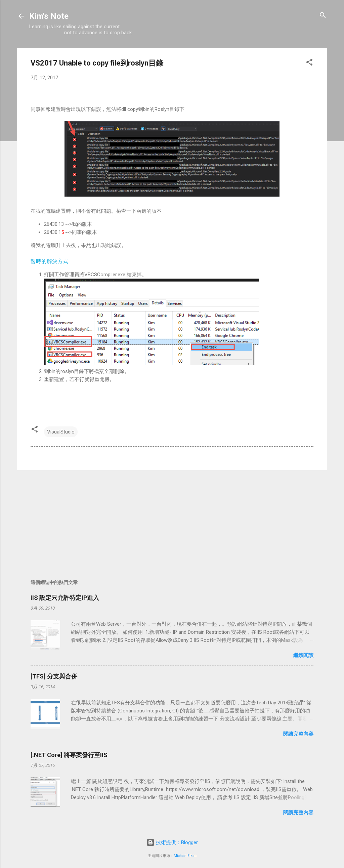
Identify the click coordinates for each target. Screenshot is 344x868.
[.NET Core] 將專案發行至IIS (69, 755)
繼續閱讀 (303, 655)
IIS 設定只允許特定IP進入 (65, 598)
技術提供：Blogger (172, 842)
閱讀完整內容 (298, 734)
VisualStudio (61, 432)
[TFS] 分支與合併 (54, 676)
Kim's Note (49, 16)
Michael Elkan (185, 856)
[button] (309, 63)
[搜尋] (323, 16)
